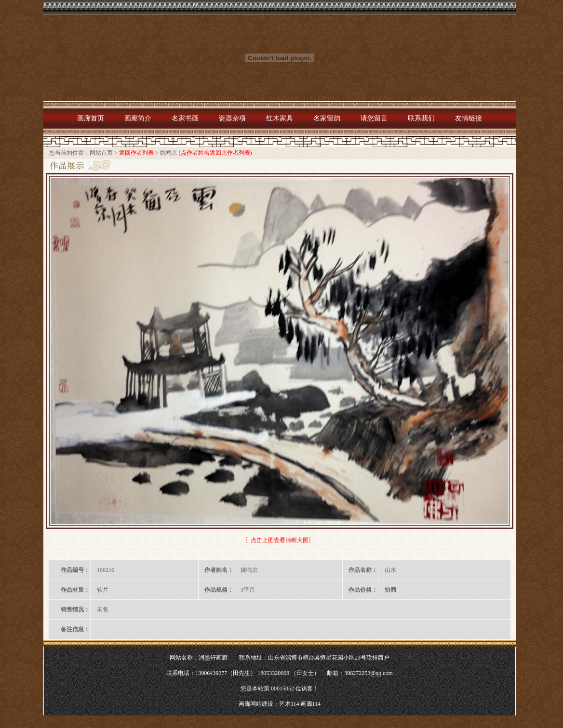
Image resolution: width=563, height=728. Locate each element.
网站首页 (101, 153)
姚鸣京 (169, 153)
